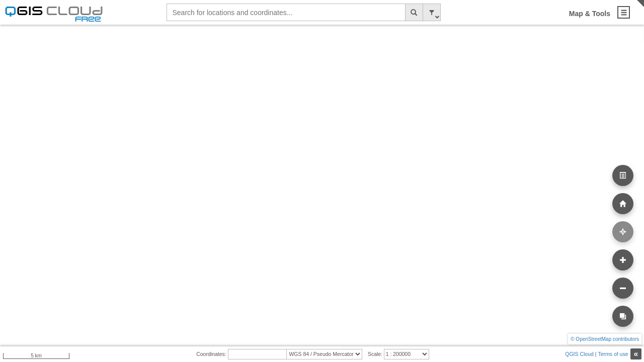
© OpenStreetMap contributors (605, 339)
